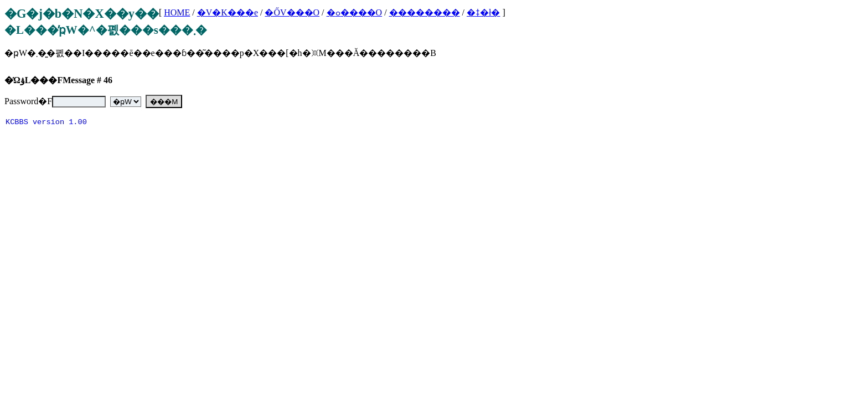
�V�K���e (228, 12)
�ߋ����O (355, 12)
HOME (177, 12)
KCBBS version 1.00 (46, 123)
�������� (425, 12)
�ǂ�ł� (483, 12)
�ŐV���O (292, 12)
